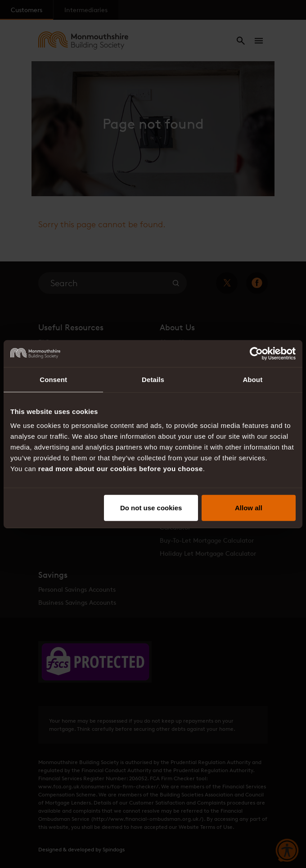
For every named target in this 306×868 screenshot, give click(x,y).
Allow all (249, 508)
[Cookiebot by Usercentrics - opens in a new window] (256, 353)
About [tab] (252, 379)
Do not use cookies (151, 508)
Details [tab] (153, 379)
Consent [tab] (53, 379)
